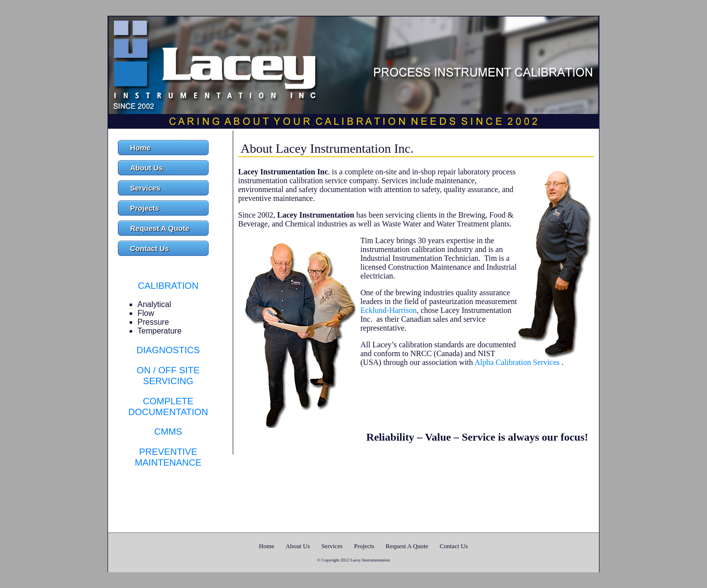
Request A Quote (160, 228)
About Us (147, 168)
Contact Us (150, 248)
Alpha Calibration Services (517, 362)
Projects (145, 208)
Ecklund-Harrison (389, 310)
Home (140, 148)
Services (145, 188)
